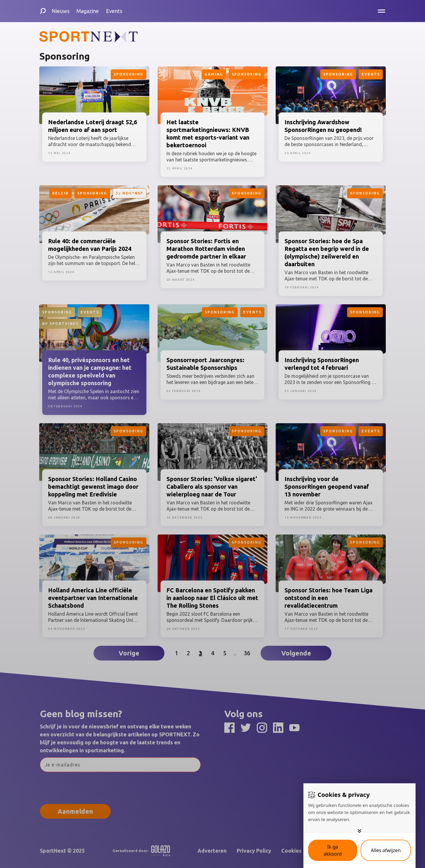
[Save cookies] (333, 850)
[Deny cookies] (386, 850)
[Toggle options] (359, 831)
